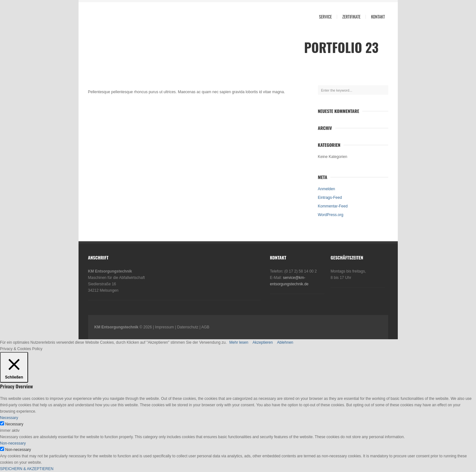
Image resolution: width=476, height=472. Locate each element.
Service (325, 17)
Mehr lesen (239, 342)
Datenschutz (188, 327)
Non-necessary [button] (13, 443)
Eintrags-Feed (330, 198)
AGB (205, 327)
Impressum (165, 327)
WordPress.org (331, 215)
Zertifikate (351, 17)
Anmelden (327, 189)
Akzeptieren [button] (263, 342)
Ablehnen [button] (285, 342)
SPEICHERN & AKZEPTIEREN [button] (27, 469)
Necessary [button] (9, 418)
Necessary (14, 424)
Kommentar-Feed (333, 206)
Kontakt (378, 17)
